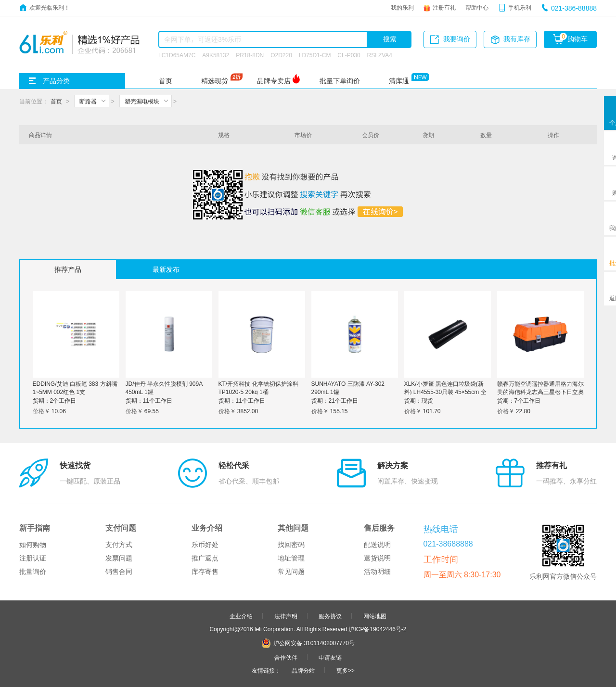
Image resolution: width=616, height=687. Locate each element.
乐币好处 (205, 545)
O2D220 (281, 55)
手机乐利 (520, 7)
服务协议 (330, 616)
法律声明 (286, 616)
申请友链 (330, 657)
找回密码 (291, 545)
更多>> (346, 670)
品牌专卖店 (274, 81)
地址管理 (291, 558)
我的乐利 (402, 7)
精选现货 (215, 81)
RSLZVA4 (380, 55)
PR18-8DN (250, 55)
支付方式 (119, 545)
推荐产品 (68, 269)
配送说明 (377, 545)
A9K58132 (216, 55)
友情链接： (266, 670)
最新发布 (166, 269)
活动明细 (377, 572)
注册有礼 (444, 7)
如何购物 (33, 545)
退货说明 (377, 558)
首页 (166, 81)
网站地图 (375, 616)
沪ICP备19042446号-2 (377, 629)
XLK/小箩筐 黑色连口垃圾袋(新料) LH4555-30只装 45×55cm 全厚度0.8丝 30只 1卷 (445, 392)
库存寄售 (205, 572)
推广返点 (205, 558)
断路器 (88, 101)
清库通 (399, 81)
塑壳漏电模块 (142, 101)
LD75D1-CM (315, 55)
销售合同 (119, 572)
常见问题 (291, 572)
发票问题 (119, 558)
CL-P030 (349, 55)
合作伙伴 (286, 657)
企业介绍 (241, 616)
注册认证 (33, 558)
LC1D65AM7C (177, 55)
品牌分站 (303, 670)
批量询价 (33, 572)
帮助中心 (477, 7)
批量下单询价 (340, 81)
